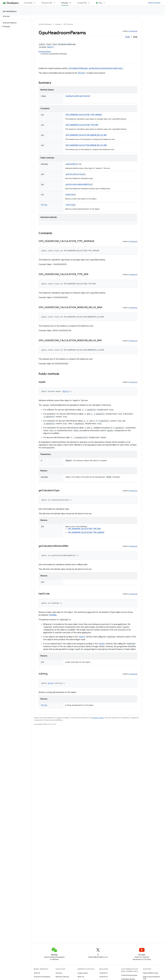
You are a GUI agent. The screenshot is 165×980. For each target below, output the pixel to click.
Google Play (82, 3)
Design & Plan (47, 3)
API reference (10, 11)
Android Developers (45, 24)
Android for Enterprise (42, 977)
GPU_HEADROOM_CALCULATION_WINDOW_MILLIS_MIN (86, 145)
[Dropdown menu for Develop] (71, 3)
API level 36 (133, 31)
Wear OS (81, 977)
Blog (100, 3)
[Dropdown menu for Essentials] (36, 3)
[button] (15, 26)
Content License (98, 718)
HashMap (53, 615)
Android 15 (103, 973)
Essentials (28, 3)
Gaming (59, 973)
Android (37, 973)
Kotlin (128, 37)
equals (69, 164)
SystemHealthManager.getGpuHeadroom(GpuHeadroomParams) (96, 68)
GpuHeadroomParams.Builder (78, 96)
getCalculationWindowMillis (78, 184)
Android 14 (104, 977)
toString (70, 205)
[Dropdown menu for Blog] (105, 3)
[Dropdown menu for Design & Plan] (55, 3)
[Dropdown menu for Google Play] (90, 3)
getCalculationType (75, 174)
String (44, 205)
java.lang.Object (45, 51)
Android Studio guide (129, 975)
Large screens (83, 973)
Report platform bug (150, 973)
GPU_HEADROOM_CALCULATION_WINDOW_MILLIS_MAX (86, 135)
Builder (82, 73)
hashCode (70, 195)
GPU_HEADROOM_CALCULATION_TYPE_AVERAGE (84, 115)
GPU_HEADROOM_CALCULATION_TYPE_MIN (82, 125)
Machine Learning (62, 977)
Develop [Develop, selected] (65, 3)
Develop (58, 24)
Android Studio (154, 3)
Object (50, 47)
